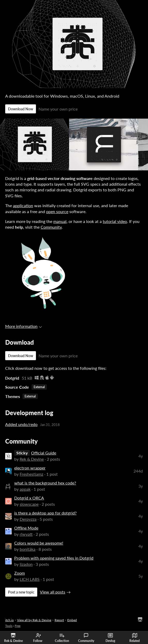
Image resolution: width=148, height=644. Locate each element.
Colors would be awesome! (39, 543)
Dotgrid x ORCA (29, 498)
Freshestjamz (31, 474)
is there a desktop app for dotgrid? (45, 513)
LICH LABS (30, 579)
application (23, 205)
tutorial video (115, 221)
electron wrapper (30, 468)
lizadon (26, 564)
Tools (9, 626)
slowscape (29, 504)
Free (18, 626)
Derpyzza (28, 519)
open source (57, 211)
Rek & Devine (32, 459)
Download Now (21, 109)
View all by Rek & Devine (34, 620)
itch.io (9, 620)
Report (59, 620)
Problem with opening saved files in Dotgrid (54, 558)
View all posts (53, 592)
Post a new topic (21, 592)
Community (86, 638)
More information (24, 326)
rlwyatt (26, 534)
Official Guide (44, 453)
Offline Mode (26, 528)
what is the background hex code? (45, 483)
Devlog (110, 638)
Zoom (20, 573)
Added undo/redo (21, 424)
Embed (72, 620)
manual (60, 221)
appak (25, 489)
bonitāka (28, 549)
